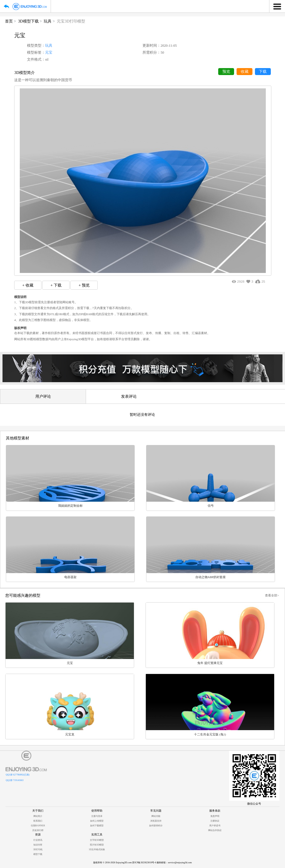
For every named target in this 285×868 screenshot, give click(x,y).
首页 (9, 21)
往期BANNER (38, 826)
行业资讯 (38, 840)
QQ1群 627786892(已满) (18, 775)
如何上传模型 (97, 821)
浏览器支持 (156, 821)
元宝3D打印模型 (71, 21)
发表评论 (129, 396)
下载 (263, 72)
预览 (226, 72)
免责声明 (215, 816)
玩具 (48, 21)
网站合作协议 (215, 830)
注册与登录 (97, 816)
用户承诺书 (215, 826)
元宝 (49, 53)
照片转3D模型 (97, 845)
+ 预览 (84, 285)
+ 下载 (56, 285)
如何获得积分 (156, 826)
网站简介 (38, 816)
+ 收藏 (28, 285)
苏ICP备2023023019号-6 (144, 863)
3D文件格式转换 (97, 850)
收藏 (245, 72)
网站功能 (156, 816)
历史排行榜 (38, 830)
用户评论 (43, 396)
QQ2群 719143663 (14, 780)
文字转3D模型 (97, 840)
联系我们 (38, 821)
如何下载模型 (97, 826)
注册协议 (215, 821)
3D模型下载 (28, 21)
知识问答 (38, 845)
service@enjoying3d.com (180, 863)
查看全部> (272, 595)
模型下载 (38, 854)
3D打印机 (38, 850)
